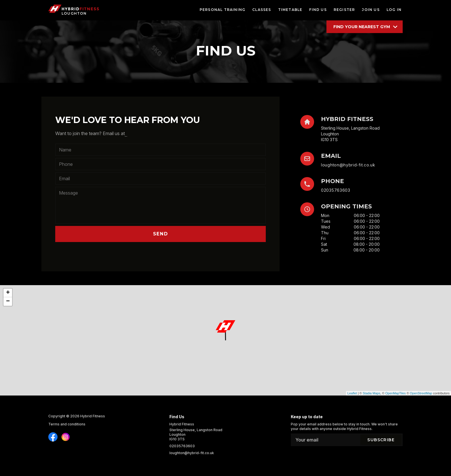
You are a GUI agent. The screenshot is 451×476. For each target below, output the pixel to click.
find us (318, 10)
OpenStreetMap (421, 393)
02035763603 (336, 190)
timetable (290, 10)
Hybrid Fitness (93, 416)
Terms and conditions (67, 424)
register (344, 10)
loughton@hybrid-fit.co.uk (348, 165)
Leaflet (352, 393)
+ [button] (8, 293)
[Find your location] (365, 27)
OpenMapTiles (395, 393)
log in (394, 10)
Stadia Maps (371, 393)
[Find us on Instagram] (53, 437)
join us (371, 10)
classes (262, 10)
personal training (222, 10)
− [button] (8, 302)
